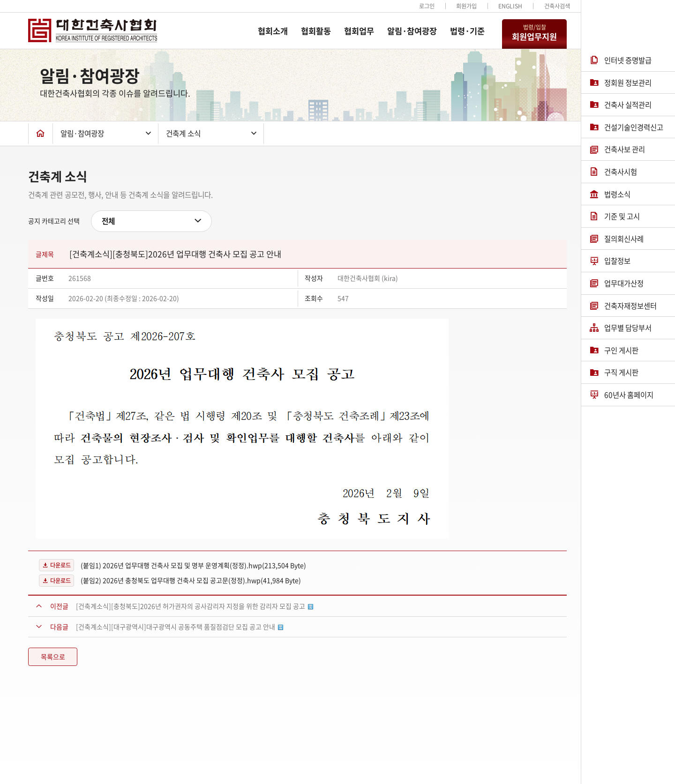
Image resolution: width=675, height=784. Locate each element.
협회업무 (359, 31)
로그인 (427, 6)
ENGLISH (510, 6)
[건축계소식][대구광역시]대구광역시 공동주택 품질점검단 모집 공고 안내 (180, 627)
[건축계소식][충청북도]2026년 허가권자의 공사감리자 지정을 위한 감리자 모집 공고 (195, 606)
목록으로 (53, 657)
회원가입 (466, 6)
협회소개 (273, 31)
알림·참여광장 (412, 31)
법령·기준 (467, 31)
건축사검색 (557, 6)
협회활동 (316, 31)
